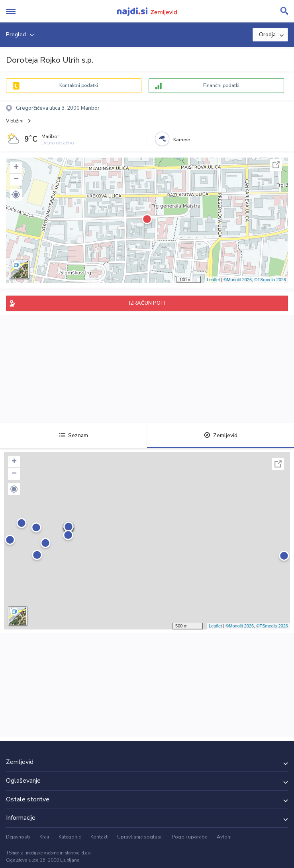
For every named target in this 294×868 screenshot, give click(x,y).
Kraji (44, 837)
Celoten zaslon (276, 165)
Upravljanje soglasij (140, 837)
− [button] (16, 180)
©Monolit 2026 (238, 280)
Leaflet (213, 280)
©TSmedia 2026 (270, 280)
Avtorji (224, 837)
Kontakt (99, 837)
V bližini (15, 121)
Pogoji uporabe (190, 837)
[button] (16, 195)
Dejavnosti (18, 837)
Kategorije (70, 837)
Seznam (73, 435)
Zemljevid (221, 435)
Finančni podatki (221, 85)
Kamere (181, 140)
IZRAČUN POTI (147, 303)
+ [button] (16, 168)
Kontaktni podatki (79, 85)
